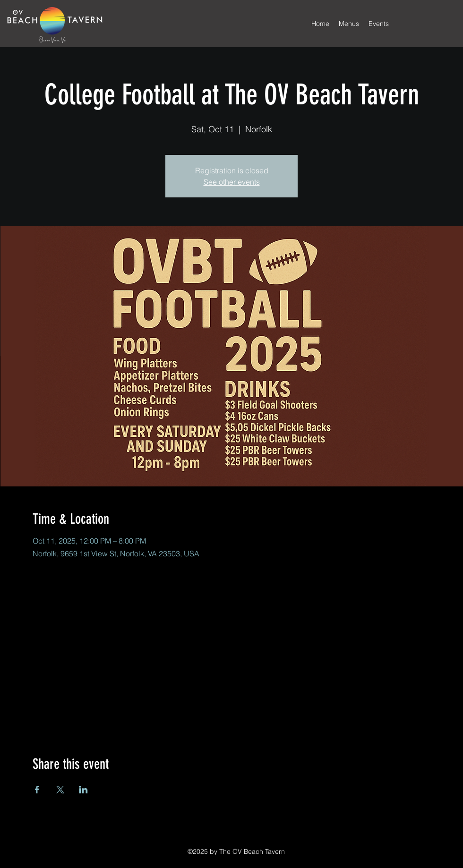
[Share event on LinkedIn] (83, 790)
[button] (349, 24)
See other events (232, 182)
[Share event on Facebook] (37, 790)
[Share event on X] (60, 790)
